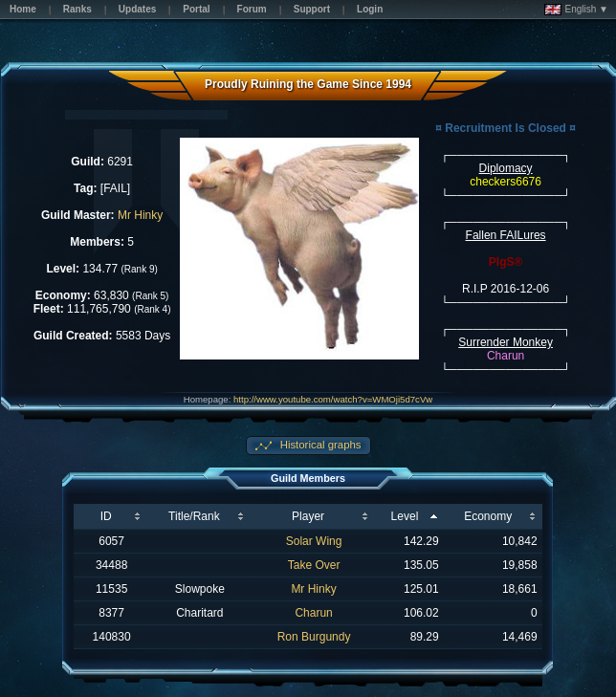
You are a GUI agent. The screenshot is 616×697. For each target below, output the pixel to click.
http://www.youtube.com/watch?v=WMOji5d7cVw (333, 399)
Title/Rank (194, 516)
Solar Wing (314, 541)
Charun (313, 613)
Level (405, 516)
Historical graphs (319, 445)
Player (308, 516)
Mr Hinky (140, 215)
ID (106, 516)
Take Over (314, 565)
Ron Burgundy (314, 637)
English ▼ (576, 10)
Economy (488, 516)
